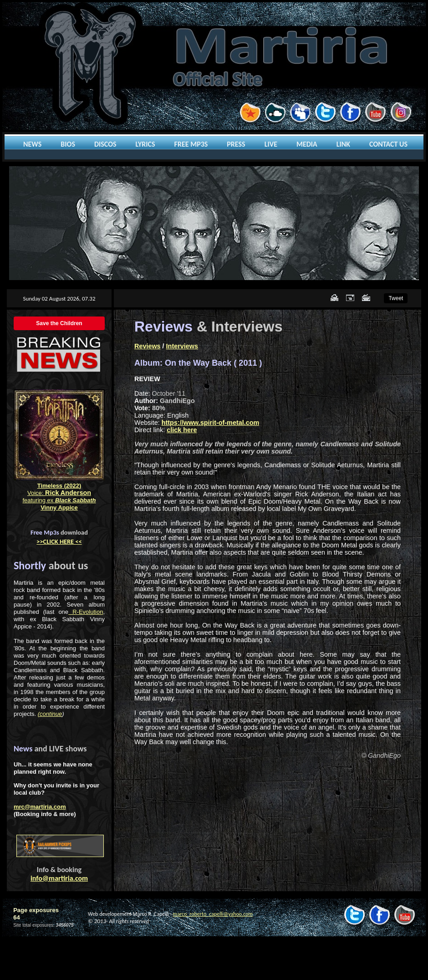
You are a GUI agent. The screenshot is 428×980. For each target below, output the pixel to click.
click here (182, 430)
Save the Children (59, 323)
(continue (50, 714)
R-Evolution (86, 612)
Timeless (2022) (59, 486)
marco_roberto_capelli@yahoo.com (213, 914)
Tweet (396, 298)
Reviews (148, 346)
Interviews (182, 346)
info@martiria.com (59, 878)
